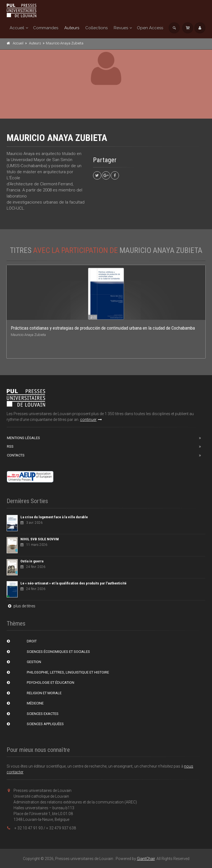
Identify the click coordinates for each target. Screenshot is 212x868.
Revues (121, 28)
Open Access (150, 28)
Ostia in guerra (32, 561)
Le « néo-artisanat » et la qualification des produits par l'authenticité (73, 583)
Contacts (16, 455)
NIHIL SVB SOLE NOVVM (40, 539)
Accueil (17, 28)
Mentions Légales (23, 438)
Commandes (46, 28)
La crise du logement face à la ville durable (54, 517)
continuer (91, 420)
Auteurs (72, 28)
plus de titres (21, 606)
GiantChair (146, 859)
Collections (96, 28)
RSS (10, 446)
